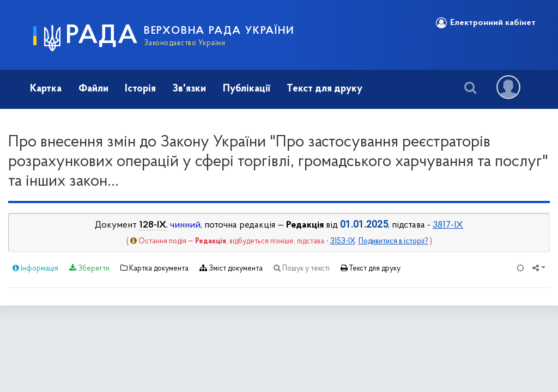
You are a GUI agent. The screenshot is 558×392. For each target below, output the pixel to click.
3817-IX (448, 225)
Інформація (35, 268)
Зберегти (89, 268)
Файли (93, 89)
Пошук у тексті (302, 268)
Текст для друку (325, 89)
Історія (140, 89)
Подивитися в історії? (393, 241)
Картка (46, 89)
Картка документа (154, 268)
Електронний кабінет (486, 23)
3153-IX (343, 241)
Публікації (247, 89)
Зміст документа (231, 268)
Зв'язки (189, 89)
